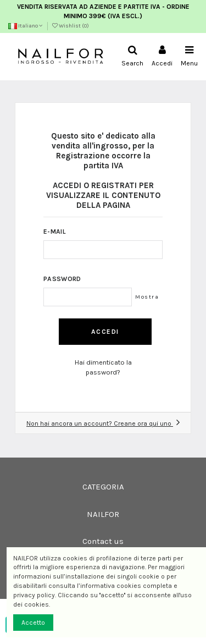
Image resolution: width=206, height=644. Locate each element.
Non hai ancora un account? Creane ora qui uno (103, 423)
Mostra (147, 297)
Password (62, 279)
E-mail (55, 232)
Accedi (105, 332)
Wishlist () (71, 26)
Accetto (33, 623)
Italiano (26, 26)
